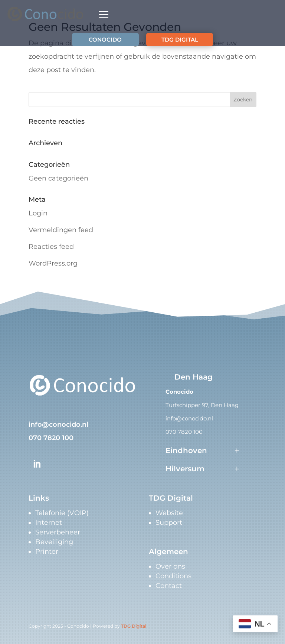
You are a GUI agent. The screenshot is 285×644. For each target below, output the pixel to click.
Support (169, 523)
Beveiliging (54, 542)
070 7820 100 (51, 438)
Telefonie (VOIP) (62, 513)
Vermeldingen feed (61, 230)
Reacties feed (51, 247)
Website (169, 513)
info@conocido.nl (58, 425)
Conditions (173, 576)
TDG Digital (134, 626)
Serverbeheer (58, 532)
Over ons (170, 566)
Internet (49, 523)
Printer (47, 552)
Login (38, 213)
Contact (169, 586)
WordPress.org (53, 263)
